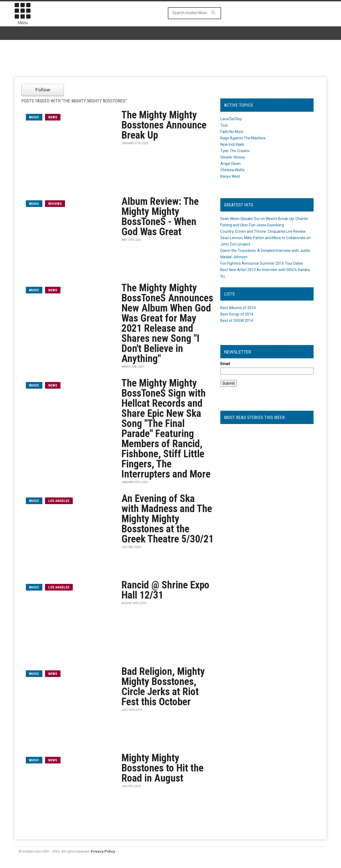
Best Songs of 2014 (237, 314)
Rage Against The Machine (243, 138)
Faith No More (232, 132)
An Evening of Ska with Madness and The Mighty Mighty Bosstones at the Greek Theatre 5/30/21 (168, 519)
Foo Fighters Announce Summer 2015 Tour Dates (262, 263)
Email (225, 364)
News (53, 117)
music (34, 117)
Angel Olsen (230, 164)
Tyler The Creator (235, 151)
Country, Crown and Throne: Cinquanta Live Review (263, 231)
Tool (224, 125)
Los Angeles (59, 501)
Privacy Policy (103, 851)
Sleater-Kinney (233, 157)
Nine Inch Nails (232, 144)
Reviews (55, 204)
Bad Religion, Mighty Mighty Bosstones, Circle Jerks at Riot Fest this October (163, 687)
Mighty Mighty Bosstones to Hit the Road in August (163, 768)
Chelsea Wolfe (232, 170)
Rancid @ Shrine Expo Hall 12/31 (165, 590)
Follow (43, 90)
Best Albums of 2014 (238, 308)
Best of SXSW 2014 (237, 321)
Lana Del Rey (231, 119)
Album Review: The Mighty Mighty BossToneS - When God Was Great (160, 217)
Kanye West (230, 176)
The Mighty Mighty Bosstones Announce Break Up (164, 125)
